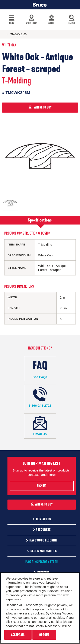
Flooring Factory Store (42, 562)
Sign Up (41, 486)
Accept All (18, 635)
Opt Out (44, 635)
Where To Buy (42, 504)
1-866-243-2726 (40, 397)
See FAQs (40, 369)
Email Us (40, 426)
